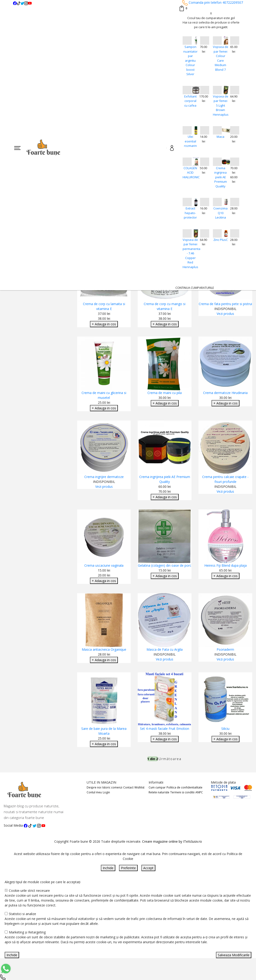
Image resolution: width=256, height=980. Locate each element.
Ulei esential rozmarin (190, 141)
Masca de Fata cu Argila (165, 649)
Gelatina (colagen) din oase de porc (165, 565)
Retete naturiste (159, 792)
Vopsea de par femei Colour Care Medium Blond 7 (221, 58)
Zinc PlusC (221, 240)
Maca (220, 137)
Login (106, 792)
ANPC (199, 792)
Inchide (108, 868)
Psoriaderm (225, 649)
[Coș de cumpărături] (183, 8)
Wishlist (139, 787)
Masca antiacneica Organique (104, 649)
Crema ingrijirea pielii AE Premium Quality (221, 177)
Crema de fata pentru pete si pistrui (225, 304)
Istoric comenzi (112, 787)
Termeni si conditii (182, 792)
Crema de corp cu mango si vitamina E (165, 306)
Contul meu (94, 792)
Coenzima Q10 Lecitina (220, 213)
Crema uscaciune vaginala (104, 565)
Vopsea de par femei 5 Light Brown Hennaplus (221, 105)
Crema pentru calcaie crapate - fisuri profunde (225, 479)
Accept (148, 868)
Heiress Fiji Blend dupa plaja (225, 565)
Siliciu (225, 729)
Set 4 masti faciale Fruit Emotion (165, 729)
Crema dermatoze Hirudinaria (225, 393)
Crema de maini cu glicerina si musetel (104, 395)
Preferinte (128, 868)
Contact (128, 787)
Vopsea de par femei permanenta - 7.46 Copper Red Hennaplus (190, 253)
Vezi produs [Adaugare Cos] (225, 314)
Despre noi (94, 787)
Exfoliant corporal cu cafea (190, 101)
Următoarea (170, 759)
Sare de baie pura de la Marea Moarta (104, 731)
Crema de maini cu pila (165, 393)
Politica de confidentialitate (184, 787)
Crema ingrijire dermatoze (104, 477)
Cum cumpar (157, 787)
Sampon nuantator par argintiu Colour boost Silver (190, 60)
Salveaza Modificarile (234, 955)
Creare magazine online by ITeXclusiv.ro (172, 841)
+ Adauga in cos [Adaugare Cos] (104, 324)
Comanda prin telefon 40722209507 (213, 2)
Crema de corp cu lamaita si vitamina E (104, 306)
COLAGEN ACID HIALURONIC (190, 173)
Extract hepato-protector (190, 213)
